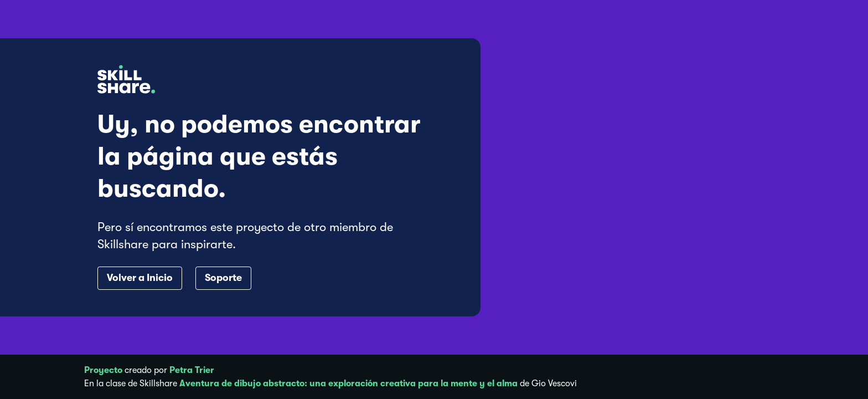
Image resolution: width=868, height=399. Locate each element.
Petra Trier (192, 370)
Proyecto (103, 370)
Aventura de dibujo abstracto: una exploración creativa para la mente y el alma (348, 383)
